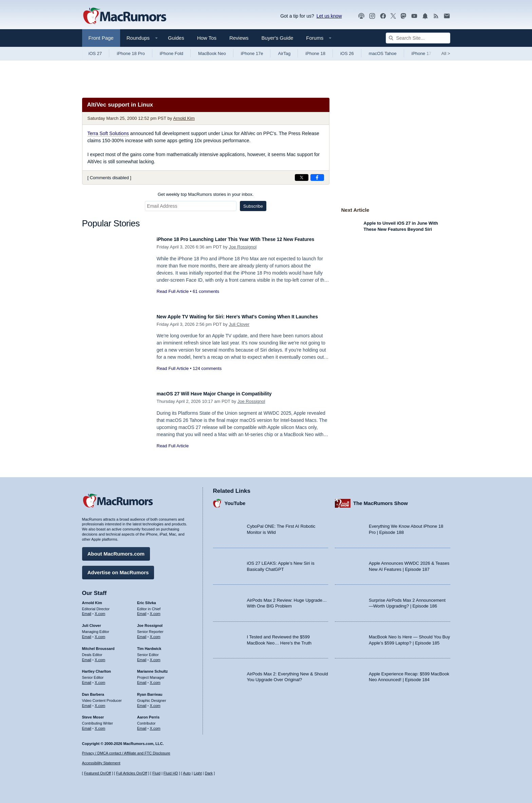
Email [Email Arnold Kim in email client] (87, 611)
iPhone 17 (422, 53)
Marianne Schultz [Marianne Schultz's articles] (152, 668)
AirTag (284, 53)
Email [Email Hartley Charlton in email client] (87, 679)
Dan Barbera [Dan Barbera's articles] (93, 691)
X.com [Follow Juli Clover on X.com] (100, 633)
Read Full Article (173, 299)
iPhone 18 (315, 53)
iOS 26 (347, 53)
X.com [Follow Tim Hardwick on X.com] (155, 656)
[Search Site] (418, 38)
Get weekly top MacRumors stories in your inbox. (206, 194)
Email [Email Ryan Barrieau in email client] (142, 702)
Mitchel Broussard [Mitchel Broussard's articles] (98, 645)
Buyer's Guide (278, 38)
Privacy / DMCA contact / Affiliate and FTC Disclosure (126, 753)
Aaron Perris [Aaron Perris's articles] (148, 714)
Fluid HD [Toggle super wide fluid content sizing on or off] (171, 773)
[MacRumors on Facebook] (383, 16)
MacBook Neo (212, 53)
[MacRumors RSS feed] (436, 16)
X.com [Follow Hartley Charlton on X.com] (100, 679)
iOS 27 (95, 53)
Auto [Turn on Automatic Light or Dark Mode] (187, 773)
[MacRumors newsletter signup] (447, 16)
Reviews (239, 38)
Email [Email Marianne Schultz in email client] (142, 679)
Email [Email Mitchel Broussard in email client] (87, 656)
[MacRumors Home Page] (125, 16)
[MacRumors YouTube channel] (414, 16)
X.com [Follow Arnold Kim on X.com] (100, 611)
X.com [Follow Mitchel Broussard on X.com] (100, 656)
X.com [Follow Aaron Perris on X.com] (155, 725)
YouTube (235, 500)
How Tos (207, 38)
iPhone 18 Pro (131, 53)
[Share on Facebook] (317, 178)
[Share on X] (302, 178)
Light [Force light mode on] (198, 773)
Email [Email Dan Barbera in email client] (87, 702)
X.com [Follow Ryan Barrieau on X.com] (155, 702)
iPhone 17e (252, 53)
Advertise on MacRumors (118, 569)
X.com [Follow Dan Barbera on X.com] (100, 702)
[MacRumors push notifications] (425, 16)
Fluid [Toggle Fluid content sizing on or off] (156, 773)
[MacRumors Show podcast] (361, 16)
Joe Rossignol (243, 254)
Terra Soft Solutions (108, 133)
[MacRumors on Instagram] (372, 16)
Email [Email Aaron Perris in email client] (142, 725)
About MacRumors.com (116, 550)
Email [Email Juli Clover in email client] (87, 633)
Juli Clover (239, 332)
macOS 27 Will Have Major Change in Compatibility (227, 394)
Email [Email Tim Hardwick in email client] (142, 656)
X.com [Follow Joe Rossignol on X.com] (155, 633)
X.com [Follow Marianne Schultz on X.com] (155, 679)
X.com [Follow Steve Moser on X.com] (100, 725)
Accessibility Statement (101, 763)
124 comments (207, 376)
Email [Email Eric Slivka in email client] (142, 611)
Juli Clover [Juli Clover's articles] (92, 622)
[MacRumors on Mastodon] (403, 16)
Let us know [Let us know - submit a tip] (329, 16)
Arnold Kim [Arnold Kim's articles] (92, 599)
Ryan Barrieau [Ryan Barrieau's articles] (150, 691)
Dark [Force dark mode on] (209, 773)
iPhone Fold (172, 53)
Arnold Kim (184, 118)
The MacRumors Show (381, 500)
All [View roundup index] (446, 53)
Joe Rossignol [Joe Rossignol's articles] (150, 622)
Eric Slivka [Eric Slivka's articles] (147, 599)
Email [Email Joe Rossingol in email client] (142, 633)
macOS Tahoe (383, 53)
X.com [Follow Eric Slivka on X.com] (155, 611)
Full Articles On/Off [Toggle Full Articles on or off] (132, 773)
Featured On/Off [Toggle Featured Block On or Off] (98, 773)
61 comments (206, 299)
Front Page (101, 38)
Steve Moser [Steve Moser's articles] (93, 714)
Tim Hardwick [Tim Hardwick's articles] (149, 645)
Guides (176, 38)
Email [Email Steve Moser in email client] (87, 725)
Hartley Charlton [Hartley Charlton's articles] (97, 668)
